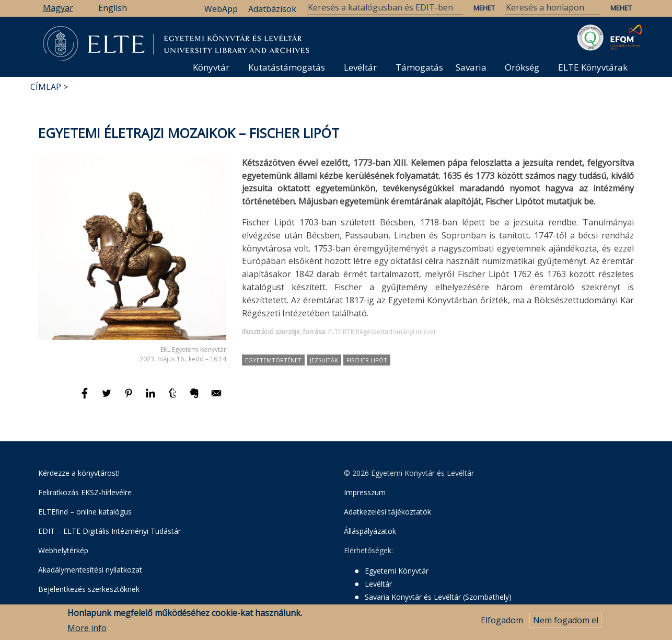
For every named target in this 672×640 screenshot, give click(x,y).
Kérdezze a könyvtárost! (79, 473)
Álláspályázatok (370, 531)
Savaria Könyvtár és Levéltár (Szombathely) (438, 597)
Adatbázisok (272, 9)
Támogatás (419, 67)
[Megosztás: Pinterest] (130, 398)
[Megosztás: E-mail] (216, 398)
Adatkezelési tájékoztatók (387, 512)
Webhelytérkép (63, 550)
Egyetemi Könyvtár (397, 571)
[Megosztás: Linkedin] (152, 398)
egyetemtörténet (273, 360)
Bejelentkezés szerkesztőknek (89, 589)
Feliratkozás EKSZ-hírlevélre (85, 492)
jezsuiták (324, 360)
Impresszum (365, 492)
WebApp (221, 9)
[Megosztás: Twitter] (108, 398)
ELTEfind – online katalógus (85, 512)
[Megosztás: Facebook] (86, 398)
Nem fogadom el (566, 621)
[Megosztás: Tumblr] (173, 398)
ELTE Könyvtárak (593, 67)
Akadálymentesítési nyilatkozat (90, 570)
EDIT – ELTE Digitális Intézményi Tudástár (109, 531)
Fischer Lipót (367, 360)
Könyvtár (211, 67)
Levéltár (360, 67)
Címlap (46, 87)
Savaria (471, 67)
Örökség (522, 67)
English (113, 8)
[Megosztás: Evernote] (195, 398)
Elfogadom (502, 621)
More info (87, 628)
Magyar (58, 8)
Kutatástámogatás (287, 67)
